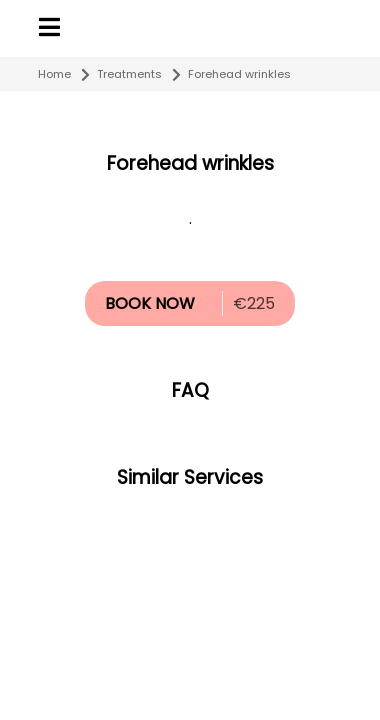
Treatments (129, 74)
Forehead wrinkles (239, 74)
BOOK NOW (150, 303)
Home (54, 74)
